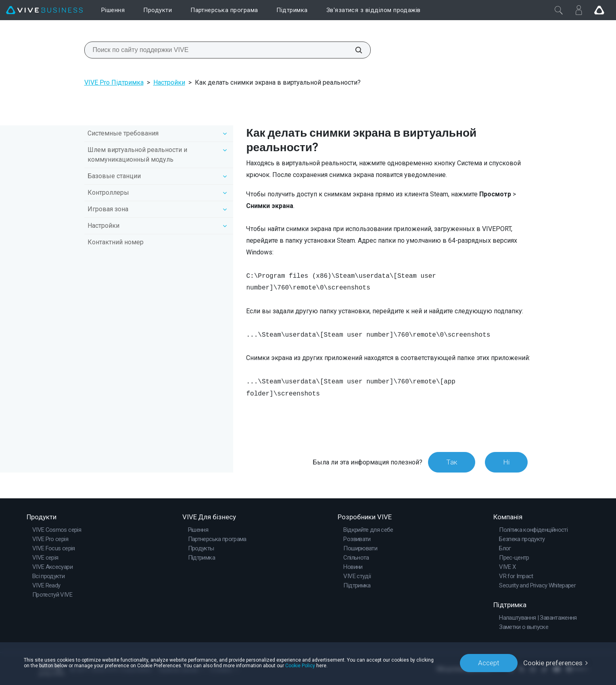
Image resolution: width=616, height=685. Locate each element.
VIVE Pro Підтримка (114, 82)
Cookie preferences (553, 663)
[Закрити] (559, 10)
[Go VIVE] (599, 10)
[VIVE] (44, 10)
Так (452, 462)
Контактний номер (116, 242)
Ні (506, 462)
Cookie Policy (300, 666)
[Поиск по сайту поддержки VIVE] (354, 50)
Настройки (169, 82)
